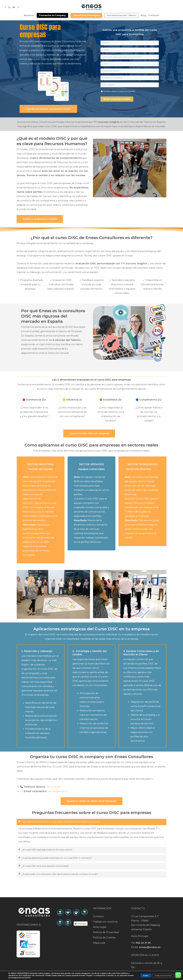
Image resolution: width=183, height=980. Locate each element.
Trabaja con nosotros (105, 915)
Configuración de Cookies (161, 975)
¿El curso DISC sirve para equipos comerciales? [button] (48, 868)
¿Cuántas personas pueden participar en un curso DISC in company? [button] (61, 859)
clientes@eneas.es (58, 791)
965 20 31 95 (143, 936)
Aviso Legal (100, 921)
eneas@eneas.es (150, 941)
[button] (48, 109)
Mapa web (99, 936)
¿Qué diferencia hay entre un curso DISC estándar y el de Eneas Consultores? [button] (66, 822)
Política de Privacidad (106, 926)
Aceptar (140, 975)
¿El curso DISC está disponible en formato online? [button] (49, 850)
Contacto (98, 910)
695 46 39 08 (53, 787)
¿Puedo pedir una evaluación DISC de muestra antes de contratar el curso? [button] (64, 877)
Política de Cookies (104, 931)
